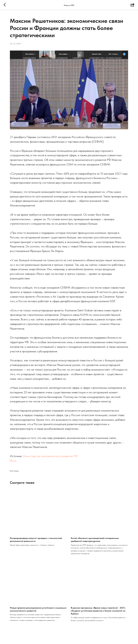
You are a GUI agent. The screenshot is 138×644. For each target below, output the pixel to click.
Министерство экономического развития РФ (51, 456)
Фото (13, 460)
